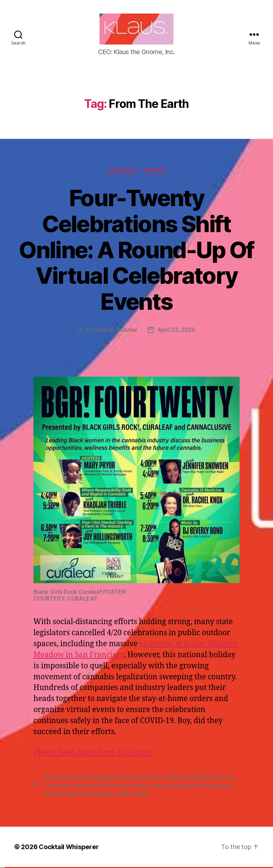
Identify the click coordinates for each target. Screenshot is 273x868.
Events (155, 172)
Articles (121, 172)
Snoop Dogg (168, 786)
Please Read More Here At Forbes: (93, 754)
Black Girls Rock (65, 778)
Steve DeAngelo (209, 786)
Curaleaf (138, 778)
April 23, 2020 (176, 331)
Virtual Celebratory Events (78, 795)
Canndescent (106, 778)
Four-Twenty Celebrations (185, 778)
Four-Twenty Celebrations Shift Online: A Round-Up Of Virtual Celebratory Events (136, 251)
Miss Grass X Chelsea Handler (111, 786)
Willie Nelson (132, 795)
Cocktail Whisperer (69, 848)
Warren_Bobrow (116, 331)
